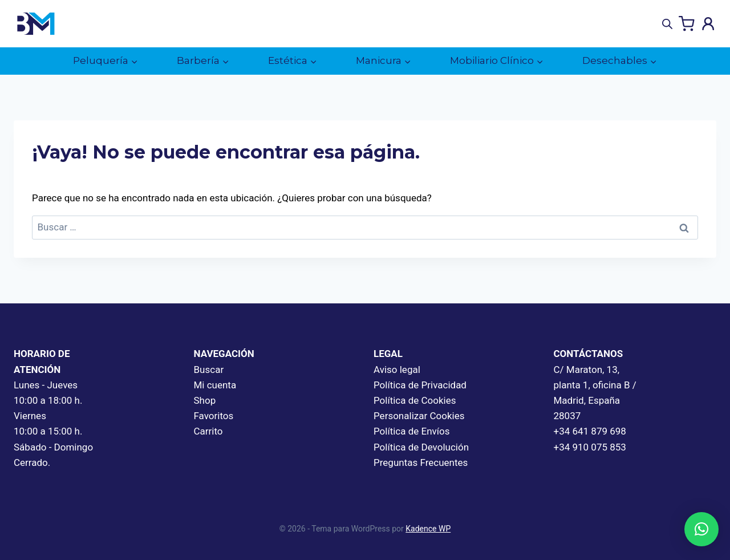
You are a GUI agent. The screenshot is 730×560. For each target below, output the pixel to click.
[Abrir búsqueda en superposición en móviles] (667, 24)
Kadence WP (428, 529)
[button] (701, 529)
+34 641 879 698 (590, 431)
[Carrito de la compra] (687, 24)
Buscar (209, 370)
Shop (205, 400)
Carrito (208, 431)
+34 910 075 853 (590, 447)
